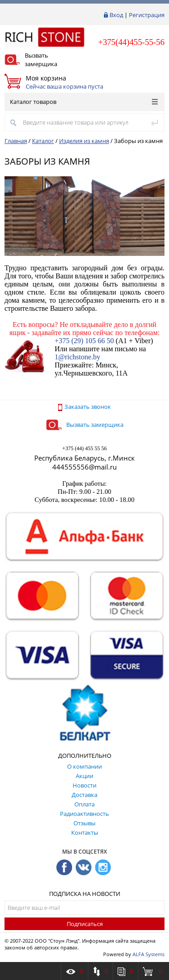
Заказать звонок (84, 407)
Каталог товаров (84, 102)
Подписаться (85, 924)
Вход (116, 15)
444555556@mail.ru (84, 467)
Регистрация (147, 15)
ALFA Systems (148, 954)
